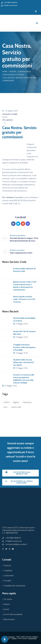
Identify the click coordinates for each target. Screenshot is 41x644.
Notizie (13, 72)
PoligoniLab (32, 638)
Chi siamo (8, 599)
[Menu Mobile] (36, 11)
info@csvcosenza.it (11, 5)
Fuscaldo (7, 581)
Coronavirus (24, 72)
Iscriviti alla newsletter (13, 614)
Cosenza (7, 566)
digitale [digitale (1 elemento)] (16, 402)
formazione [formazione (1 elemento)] (27, 402)
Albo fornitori (9, 619)
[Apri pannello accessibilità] (5, 639)
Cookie (14, 638)
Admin (35, 637)
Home (5, 72)
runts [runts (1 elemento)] (6, 407)
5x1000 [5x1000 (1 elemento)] (6, 402)
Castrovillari (9, 576)
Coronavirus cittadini (13, 75)
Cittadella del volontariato (14, 586)
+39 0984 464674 (10, 3)
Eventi (6, 609)
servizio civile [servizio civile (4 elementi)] (16, 407)
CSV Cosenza (10, 637)
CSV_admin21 (8, 120)
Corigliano (8, 571)
